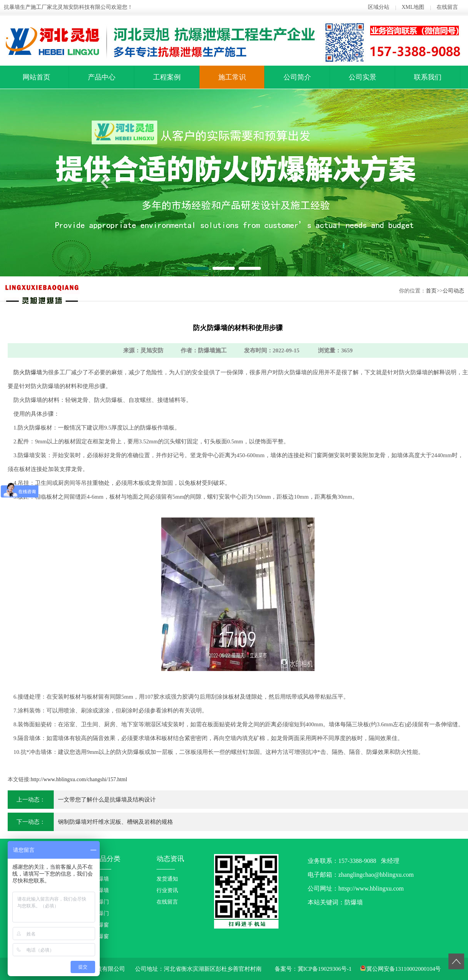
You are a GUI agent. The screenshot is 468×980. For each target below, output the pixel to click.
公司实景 (363, 77)
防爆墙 (101, 879)
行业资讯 (167, 890)
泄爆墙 (101, 890)
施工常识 (232, 77)
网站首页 (36, 77)
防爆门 (101, 902)
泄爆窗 (101, 936)
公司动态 (453, 291)
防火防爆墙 (28, 372)
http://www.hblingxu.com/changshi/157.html (79, 779)
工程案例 (167, 77)
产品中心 (102, 77)
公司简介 (297, 77)
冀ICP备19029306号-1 (325, 969)
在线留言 (447, 7)
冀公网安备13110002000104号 (404, 969)
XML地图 (413, 7)
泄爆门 (101, 913)
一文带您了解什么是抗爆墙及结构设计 (107, 800)
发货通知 (167, 879)
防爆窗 (101, 925)
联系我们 (428, 77)
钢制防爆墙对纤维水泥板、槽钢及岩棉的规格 (115, 822)
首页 (431, 291)
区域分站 (379, 7)
